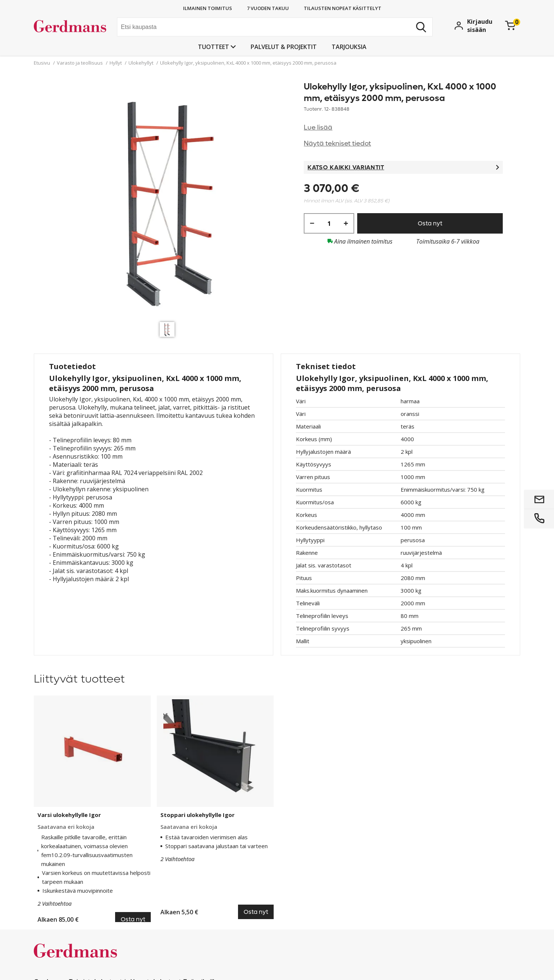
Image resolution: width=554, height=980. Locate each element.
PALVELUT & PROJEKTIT (284, 47)
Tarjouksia (349, 47)
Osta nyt (430, 223)
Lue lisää (318, 128)
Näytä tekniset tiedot (337, 144)
